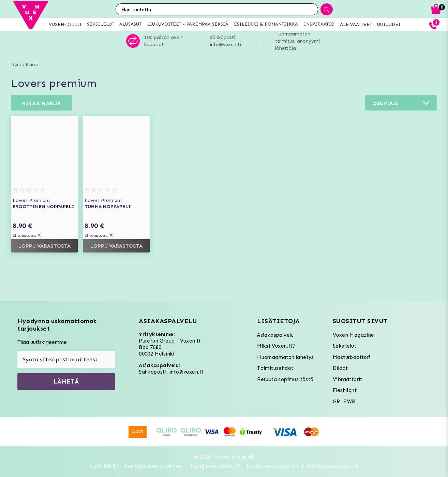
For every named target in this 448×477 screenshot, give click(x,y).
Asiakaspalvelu (275, 335)
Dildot (340, 368)
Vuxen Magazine (354, 335)
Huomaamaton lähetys (286, 357)
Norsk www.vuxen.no (273, 466)
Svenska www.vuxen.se (153, 466)
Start (17, 65)
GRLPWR (344, 402)
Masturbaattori (352, 357)
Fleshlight (345, 390)
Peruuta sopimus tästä (285, 379)
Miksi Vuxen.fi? (276, 346)
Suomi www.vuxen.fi (214, 466)
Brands (32, 65)
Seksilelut (345, 346)
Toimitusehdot (275, 368)
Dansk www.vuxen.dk (333, 466)
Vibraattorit (348, 379)
